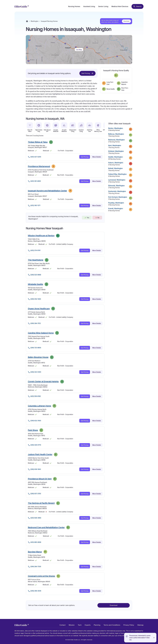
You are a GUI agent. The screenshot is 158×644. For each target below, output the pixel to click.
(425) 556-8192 (34, 396)
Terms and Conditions (112, 625)
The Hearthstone (36, 260)
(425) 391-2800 (34, 181)
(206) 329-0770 (34, 445)
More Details (97, 157)
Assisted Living (89, 6)
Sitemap (140, 625)
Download (126, 21)
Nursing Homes (74, 6)
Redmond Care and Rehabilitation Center (46, 527)
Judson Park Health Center (40, 454)
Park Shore (33, 430)
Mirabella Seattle (35, 284)
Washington (35, 21)
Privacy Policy (129, 625)
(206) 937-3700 (34, 494)
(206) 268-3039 (35, 591)
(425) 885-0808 (35, 542)
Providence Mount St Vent (40, 479)
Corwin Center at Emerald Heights (43, 381)
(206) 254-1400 (34, 299)
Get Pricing (87, 73)
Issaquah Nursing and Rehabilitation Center (47, 191)
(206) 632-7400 (34, 421)
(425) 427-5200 (34, 157)
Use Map (79, 50)
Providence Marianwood (39, 166)
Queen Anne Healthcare (39, 309)
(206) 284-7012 (34, 323)
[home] (22, 6)
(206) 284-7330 (34, 567)
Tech (80, 625)
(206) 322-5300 (34, 372)
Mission (72, 625)
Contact (63, 625)
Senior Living (103, 6)
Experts (88, 625)
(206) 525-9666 (34, 275)
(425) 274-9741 (34, 251)
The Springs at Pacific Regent (41, 503)
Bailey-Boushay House (38, 357)
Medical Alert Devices (120, 6)
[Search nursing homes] (137, 6)
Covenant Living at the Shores (41, 576)
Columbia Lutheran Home (39, 406)
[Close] (154, 638)
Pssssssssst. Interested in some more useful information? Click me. (140, 638)
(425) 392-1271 (34, 206)
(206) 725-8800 (34, 348)
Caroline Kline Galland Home (41, 333)
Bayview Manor (35, 552)
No (97, 218)
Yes (87, 218)
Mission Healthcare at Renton (41, 236)
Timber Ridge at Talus (38, 142)
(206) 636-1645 (34, 469)
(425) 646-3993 (35, 518)
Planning (97, 625)
